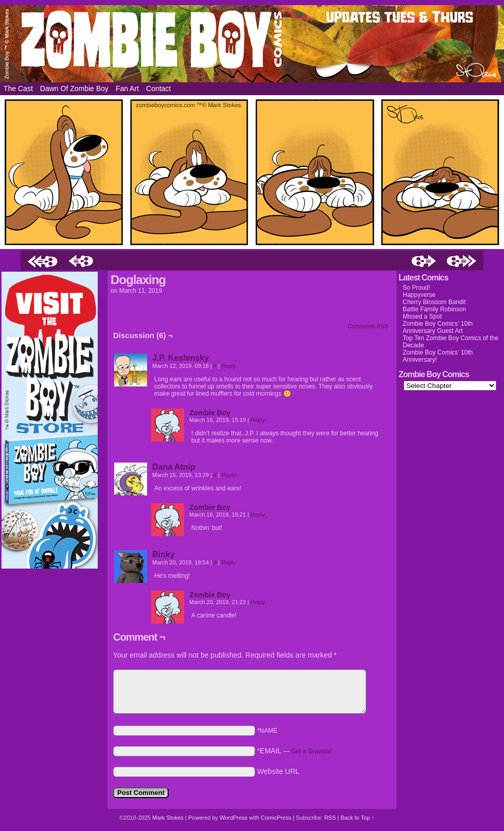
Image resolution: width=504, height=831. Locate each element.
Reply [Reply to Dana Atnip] (228, 475)
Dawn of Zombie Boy (74, 89)
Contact (158, 89)
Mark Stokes (169, 818)
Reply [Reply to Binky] (228, 562)
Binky (164, 554)
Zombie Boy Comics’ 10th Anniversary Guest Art (438, 327)
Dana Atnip (174, 467)
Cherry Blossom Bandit (434, 302)
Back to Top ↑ (357, 818)
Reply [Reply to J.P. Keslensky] (228, 366)
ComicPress (276, 818)
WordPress (233, 818)
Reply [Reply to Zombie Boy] (258, 420)
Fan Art (127, 89)
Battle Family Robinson (434, 309)
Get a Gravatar (311, 751)
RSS (330, 818)
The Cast (18, 89)
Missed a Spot (422, 316)
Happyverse (419, 295)
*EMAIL (295, 751)
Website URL (278, 771)
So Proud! (416, 288)
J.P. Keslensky (181, 358)
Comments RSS (368, 326)
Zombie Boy (252, 44)
